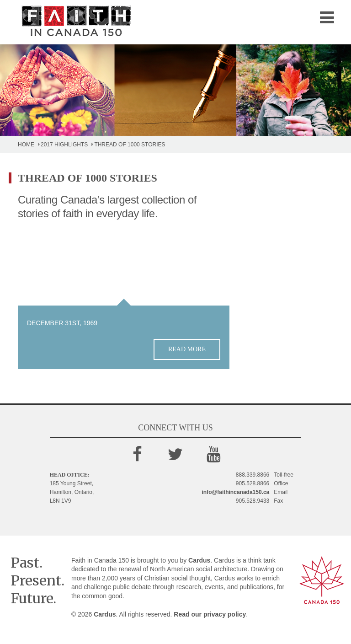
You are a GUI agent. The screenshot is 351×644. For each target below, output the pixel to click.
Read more (187, 349)
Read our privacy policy (210, 614)
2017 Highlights (64, 145)
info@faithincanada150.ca (236, 492)
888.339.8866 (253, 475)
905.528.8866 (253, 483)
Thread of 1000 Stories (130, 145)
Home (26, 145)
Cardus (199, 560)
